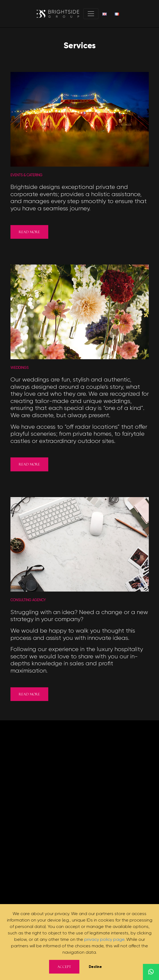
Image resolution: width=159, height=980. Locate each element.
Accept (64, 967)
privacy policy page (104, 939)
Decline (95, 967)
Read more (29, 232)
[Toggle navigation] (91, 14)
